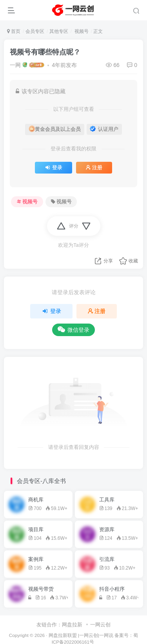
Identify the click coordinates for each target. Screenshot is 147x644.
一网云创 (100, 625)
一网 (15, 65)
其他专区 (59, 31)
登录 (54, 168)
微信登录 (73, 330)
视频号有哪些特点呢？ (45, 52)
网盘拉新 (72, 625)
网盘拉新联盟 (63, 635)
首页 (14, 31)
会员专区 (35, 31)
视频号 (81, 31)
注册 (94, 168)
